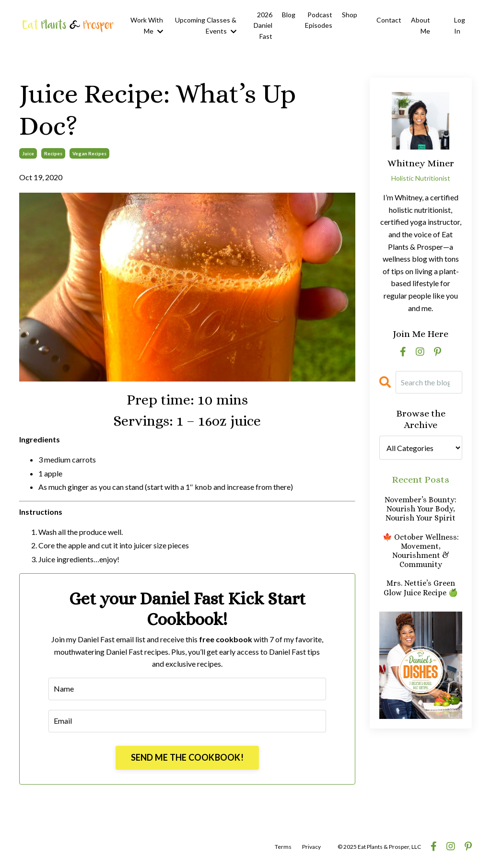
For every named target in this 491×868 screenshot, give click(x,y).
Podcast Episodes (319, 20)
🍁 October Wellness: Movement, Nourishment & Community (421, 551)
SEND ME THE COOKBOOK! (187, 757)
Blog (289, 15)
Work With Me (147, 25)
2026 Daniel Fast (263, 25)
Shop (350, 15)
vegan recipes (89, 153)
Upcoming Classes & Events (206, 25)
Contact (389, 20)
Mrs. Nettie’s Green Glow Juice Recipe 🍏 (421, 588)
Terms (283, 847)
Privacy (311, 847)
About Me (421, 25)
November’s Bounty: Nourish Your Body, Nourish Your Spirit (421, 509)
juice (28, 153)
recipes (53, 153)
